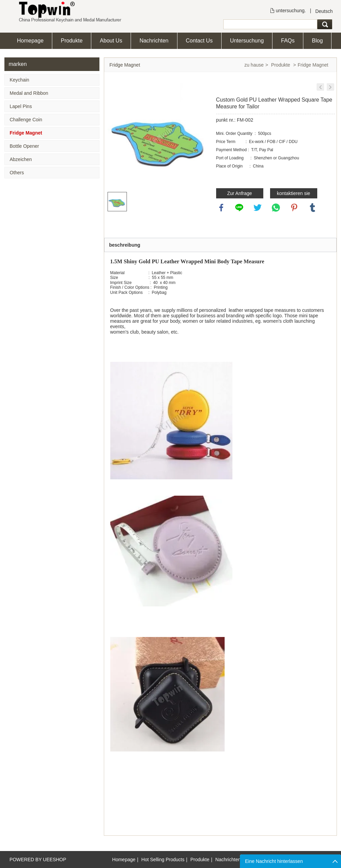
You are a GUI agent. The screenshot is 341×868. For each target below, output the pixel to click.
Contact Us (199, 41)
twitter (258, 208)
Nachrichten (154, 41)
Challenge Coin (26, 120)
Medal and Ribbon (29, 93)
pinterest (294, 208)
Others (17, 173)
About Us (111, 41)
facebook (221, 208)
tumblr (312, 208)
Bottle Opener (24, 146)
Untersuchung (247, 41)
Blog (317, 41)
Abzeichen (21, 159)
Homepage (30, 41)
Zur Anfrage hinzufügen (239, 194)
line (239, 208)
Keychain (20, 80)
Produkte (72, 41)
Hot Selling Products (163, 860)
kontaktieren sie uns (293, 194)
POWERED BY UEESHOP (38, 860)
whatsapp (276, 208)
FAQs (288, 41)
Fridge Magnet (26, 133)
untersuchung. (291, 11)
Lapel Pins (21, 106)
